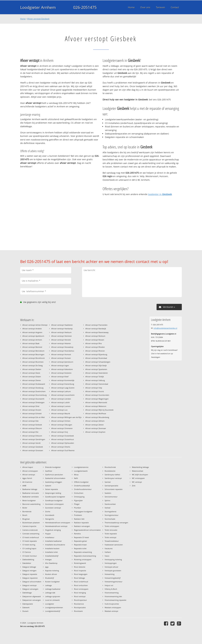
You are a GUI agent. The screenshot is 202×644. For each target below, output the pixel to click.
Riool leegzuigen (81, 574)
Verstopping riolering (113, 559)
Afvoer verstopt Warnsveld (96, 402)
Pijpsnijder (78, 500)
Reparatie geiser (80, 541)
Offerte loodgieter (81, 482)
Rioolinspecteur (80, 600)
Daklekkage (27, 593)
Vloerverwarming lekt (113, 596)
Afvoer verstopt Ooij (60, 432)
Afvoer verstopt (29, 475)
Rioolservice (79, 604)
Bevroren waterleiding (31, 504)
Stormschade (110, 519)
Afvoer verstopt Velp (94, 388)
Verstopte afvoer (111, 567)
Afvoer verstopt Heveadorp (62, 347)
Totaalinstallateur (112, 541)
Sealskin (108, 493)
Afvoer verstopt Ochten (61, 421)
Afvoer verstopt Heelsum (61, 332)
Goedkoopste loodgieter (55, 497)
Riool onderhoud (81, 582)
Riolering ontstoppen (83, 559)
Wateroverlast (138, 471)
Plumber (77, 508)
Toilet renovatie (111, 530)
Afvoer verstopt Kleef (60, 377)
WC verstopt (137, 482)
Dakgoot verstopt (30, 585)
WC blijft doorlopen (140, 475)
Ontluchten (79, 493)
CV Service (27, 552)
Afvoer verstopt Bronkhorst (34, 358)
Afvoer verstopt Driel (31, 406)
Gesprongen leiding (53, 493)
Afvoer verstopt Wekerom (96, 406)
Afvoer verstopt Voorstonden (97, 395)
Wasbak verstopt (111, 611)
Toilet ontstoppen (112, 526)
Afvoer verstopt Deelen (32, 369)
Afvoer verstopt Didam (32, 377)
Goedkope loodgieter (54, 500)
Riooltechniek (110, 467)
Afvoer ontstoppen (30, 471)
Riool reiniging (80, 593)
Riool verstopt (80, 596)
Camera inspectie (29, 526)
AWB (24, 486)
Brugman (26, 519)
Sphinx (107, 500)
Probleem (78, 515)
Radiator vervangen (82, 526)
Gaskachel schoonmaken (55, 478)
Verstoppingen (111, 563)
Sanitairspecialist (111, 486)
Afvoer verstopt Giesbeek (38, 19)
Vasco (107, 556)
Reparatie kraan (80, 545)
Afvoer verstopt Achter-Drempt (35, 325)
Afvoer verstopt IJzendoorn (62, 362)
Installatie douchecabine (55, 545)
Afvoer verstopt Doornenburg (34, 395)
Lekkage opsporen (53, 596)
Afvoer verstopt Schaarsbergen (98, 362)
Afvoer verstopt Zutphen (95, 432)
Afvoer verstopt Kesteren (61, 373)
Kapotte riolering (52, 571)
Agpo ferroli (27, 478)
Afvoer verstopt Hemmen (62, 336)
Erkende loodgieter (53, 467)
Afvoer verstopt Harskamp (62, 329)
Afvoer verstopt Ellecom (32, 428)
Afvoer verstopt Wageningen (97, 399)
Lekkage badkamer (53, 589)
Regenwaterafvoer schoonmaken (87, 530)
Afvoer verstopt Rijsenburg (96, 354)
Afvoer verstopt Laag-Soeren (63, 388)
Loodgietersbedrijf (53, 611)
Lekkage (48, 585)
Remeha (77, 534)
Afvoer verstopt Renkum (95, 336)
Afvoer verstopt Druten (32, 410)
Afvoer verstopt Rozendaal (96, 358)
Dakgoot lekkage (29, 567)
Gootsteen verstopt (53, 508)
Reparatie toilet (80, 548)
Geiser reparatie (52, 489)
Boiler (25, 508)
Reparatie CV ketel (81, 537)
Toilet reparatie (111, 534)
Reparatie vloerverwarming (85, 556)
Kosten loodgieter (52, 582)
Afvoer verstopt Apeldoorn (33, 336)
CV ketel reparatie (30, 541)
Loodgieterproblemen (54, 607)
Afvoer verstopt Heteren (61, 343)
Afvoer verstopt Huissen (61, 358)
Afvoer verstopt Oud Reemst (63, 450)
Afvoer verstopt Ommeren (62, 428)
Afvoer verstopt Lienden (61, 399)
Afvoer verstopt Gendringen (34, 439)
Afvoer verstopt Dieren (32, 380)
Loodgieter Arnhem (38, 7)
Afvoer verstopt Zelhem (95, 421)
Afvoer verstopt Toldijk (95, 377)
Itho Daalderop (51, 563)
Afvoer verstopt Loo (59, 410)
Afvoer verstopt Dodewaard (34, 384)
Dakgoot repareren (30, 578)
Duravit (25, 611)
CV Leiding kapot (29, 548)
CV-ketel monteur (30, 556)
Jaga (47, 567)
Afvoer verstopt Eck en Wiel (34, 417)
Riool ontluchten (81, 585)
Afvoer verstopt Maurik (61, 413)
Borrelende (27, 511)
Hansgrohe (50, 519)
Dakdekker (27, 563)
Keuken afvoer (51, 574)
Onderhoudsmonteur (83, 489)
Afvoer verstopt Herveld (61, 340)
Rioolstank (78, 611)
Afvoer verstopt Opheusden (63, 443)
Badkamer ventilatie (31, 497)
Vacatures (109, 548)
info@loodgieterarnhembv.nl (165, 328)
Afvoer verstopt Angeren (32, 332)
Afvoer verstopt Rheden (95, 347)
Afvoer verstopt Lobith (61, 402)
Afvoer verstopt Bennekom (33, 351)
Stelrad (107, 508)
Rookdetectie (110, 471)
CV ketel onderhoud (31, 537)
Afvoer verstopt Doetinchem (34, 391)
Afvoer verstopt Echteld (32, 413)
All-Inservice (27, 482)
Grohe (48, 511)
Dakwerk (26, 607)
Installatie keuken (52, 548)
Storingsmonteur (111, 515)
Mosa (76, 475)
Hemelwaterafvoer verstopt (56, 526)
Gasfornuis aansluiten (54, 475)
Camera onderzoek (30, 530)
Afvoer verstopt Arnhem (32, 340)
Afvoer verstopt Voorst (95, 391)
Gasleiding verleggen (54, 482)
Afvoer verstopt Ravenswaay (97, 332)
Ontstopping (79, 497)
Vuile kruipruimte (112, 604)
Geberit (48, 486)
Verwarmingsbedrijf (113, 578)
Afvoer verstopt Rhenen (95, 351)
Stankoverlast (110, 504)
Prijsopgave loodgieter (83, 511)
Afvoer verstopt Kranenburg (63, 384)
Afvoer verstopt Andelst (32, 329)
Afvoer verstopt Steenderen (97, 373)
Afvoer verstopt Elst (30, 432)
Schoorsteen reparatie (114, 489)
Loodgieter (50, 604)
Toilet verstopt (110, 537)
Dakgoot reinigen (29, 571)
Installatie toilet (51, 552)
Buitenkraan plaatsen (31, 523)
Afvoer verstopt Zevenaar (96, 428)
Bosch (25, 515)
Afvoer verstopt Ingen (60, 365)
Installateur (50, 537)
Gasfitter (49, 471)
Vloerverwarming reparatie (115, 600)
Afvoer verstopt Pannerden (96, 325)
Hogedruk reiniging (53, 530)
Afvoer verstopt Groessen (33, 450)
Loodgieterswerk (81, 471)
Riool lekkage (79, 578)
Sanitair (108, 482)
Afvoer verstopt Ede (30, 421)
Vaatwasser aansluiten (114, 545)
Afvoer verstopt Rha (94, 343)
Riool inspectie (80, 571)
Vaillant (108, 552)
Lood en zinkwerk (52, 600)
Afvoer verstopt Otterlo (61, 447)
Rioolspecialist (80, 607)
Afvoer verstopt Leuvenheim (63, 395)
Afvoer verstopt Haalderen (62, 325)
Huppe (48, 534)
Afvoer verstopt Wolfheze (96, 413)
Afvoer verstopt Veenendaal (97, 384)
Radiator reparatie (81, 523)
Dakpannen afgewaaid (32, 596)
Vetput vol (109, 585)
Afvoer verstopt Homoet (61, 354)
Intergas (48, 559)
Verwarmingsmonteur (113, 582)
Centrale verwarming (31, 534)
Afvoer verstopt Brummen (33, 362)
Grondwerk (50, 515)
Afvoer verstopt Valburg (95, 380)
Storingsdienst (110, 511)
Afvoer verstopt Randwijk (96, 329)
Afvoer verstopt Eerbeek (32, 425)
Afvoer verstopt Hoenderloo (63, 351)
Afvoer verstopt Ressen (95, 340)
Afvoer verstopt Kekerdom (62, 369)
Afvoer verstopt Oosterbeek (63, 436)
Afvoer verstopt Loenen (61, 406)
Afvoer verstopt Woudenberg (97, 417)
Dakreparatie (28, 604)
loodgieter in (160, 194)
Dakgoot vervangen (30, 589)
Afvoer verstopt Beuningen (33, 354)
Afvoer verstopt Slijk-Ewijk (96, 365)
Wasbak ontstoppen (113, 607)
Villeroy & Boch (111, 589)
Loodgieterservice (81, 467)
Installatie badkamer (53, 541)
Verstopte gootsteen (113, 571)
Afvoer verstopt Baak (31, 343)
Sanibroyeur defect (112, 475)
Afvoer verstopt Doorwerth (33, 399)
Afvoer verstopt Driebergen (33, 402)
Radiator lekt (79, 519)
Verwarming (110, 574)
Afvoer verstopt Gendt (31, 443)
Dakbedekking (28, 559)
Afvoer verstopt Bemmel (32, 347)
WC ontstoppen (138, 478)
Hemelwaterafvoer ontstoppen (58, 523)
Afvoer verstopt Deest (31, 373)
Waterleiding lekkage (140, 467)
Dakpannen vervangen (32, 600)
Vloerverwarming (112, 593)
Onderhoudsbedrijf (82, 486)
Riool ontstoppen (81, 589)
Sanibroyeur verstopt (113, 478)
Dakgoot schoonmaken (32, 582)
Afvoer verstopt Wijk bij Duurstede (99, 410)
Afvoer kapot (28, 467)
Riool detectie (80, 567)
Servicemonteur (111, 497)
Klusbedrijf (50, 578)
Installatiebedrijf (52, 556)
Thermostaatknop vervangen (116, 523)
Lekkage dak (50, 593)
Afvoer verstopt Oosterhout (63, 439)
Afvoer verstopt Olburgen (62, 425)
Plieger (77, 504)
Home (23, 19)
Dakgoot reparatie (30, 574)
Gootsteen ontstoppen (54, 504)
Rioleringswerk (80, 563)
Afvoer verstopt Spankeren (96, 369)
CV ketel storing (29, 545)
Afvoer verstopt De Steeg (33, 365)
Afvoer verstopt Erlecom (32, 436)
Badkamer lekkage (30, 489)
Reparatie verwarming (83, 552)
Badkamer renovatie (31, 493)
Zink (134, 486)
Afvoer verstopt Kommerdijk (63, 380)
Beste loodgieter (29, 500)
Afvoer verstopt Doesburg (33, 388)
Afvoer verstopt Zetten (95, 425)
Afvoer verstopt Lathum (61, 391)
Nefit (76, 478)
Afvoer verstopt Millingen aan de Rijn (66, 417)
